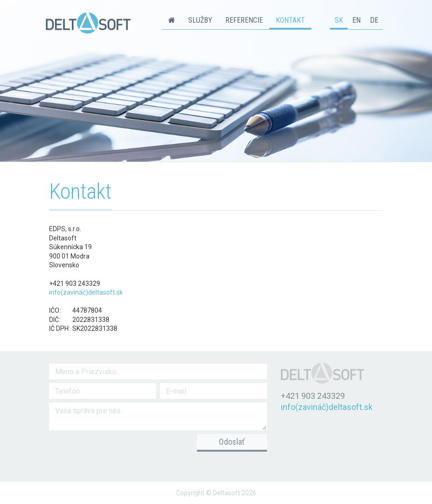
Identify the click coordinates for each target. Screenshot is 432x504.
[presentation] (113, 450)
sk (339, 20)
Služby (200, 20)
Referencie (244, 20)
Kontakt (290, 20)
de (374, 20)
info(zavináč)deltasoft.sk (86, 292)
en (356, 20)
